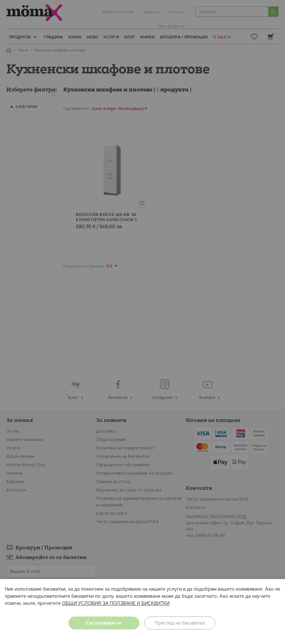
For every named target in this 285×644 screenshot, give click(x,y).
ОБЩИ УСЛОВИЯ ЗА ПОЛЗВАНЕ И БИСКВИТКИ (116, 603)
